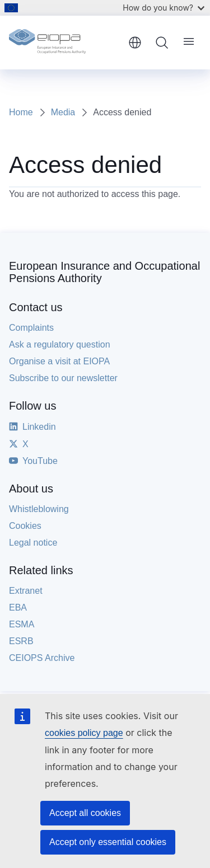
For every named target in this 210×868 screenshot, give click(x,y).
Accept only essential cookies (108, 842)
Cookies (25, 526)
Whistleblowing (39, 509)
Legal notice (33, 543)
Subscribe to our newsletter (63, 378)
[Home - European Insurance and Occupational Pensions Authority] (65, 43)
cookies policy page (84, 733)
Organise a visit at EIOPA (59, 361)
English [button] (135, 43)
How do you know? (164, 8)
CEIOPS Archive (42, 658)
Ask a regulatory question (60, 344)
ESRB (21, 641)
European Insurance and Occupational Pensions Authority (104, 272)
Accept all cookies (85, 813)
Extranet (26, 591)
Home (21, 112)
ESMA (22, 624)
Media (63, 112)
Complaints (31, 328)
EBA (18, 607)
